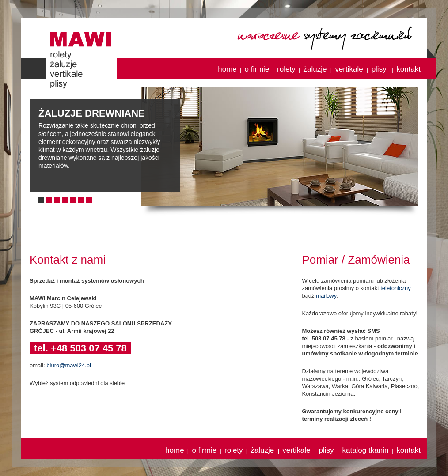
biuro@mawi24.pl (69, 365)
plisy (380, 69)
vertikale (350, 69)
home (227, 69)
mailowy (326, 296)
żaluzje (316, 69)
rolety (286, 69)
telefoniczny (396, 288)
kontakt (408, 69)
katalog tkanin (365, 450)
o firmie (257, 69)
